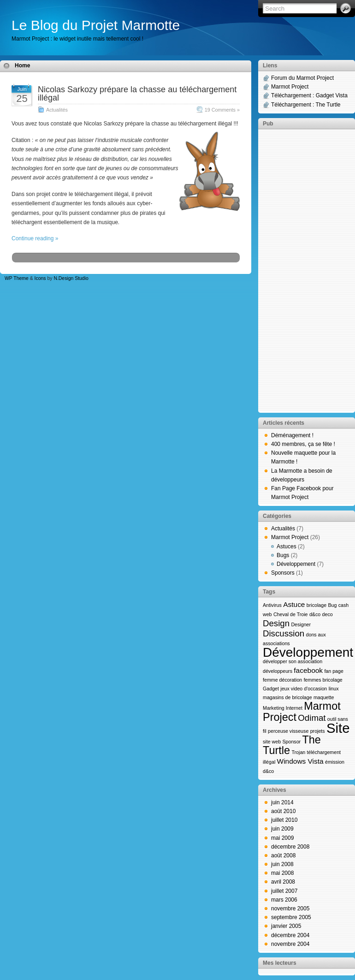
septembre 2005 (291, 917)
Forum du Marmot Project (302, 78)
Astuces (287, 546)
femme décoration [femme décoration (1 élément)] (282, 680)
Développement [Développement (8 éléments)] (308, 652)
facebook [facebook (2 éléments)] (308, 670)
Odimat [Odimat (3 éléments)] (312, 718)
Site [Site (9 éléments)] (338, 728)
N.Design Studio (71, 278)
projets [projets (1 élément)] (318, 731)
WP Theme (17, 278)
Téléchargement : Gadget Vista (309, 95)
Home (22, 65)
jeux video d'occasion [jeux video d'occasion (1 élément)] (304, 689)
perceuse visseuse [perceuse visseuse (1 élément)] (288, 731)
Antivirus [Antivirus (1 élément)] (272, 605)
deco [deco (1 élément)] (328, 614)
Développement (296, 564)
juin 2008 (282, 864)
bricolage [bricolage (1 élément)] (317, 605)
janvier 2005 (286, 926)
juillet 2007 (284, 891)
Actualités (57, 110)
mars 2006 (284, 900)
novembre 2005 (290, 909)
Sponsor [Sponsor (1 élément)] (291, 742)
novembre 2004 (290, 944)
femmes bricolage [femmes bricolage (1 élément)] (323, 680)
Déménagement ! (292, 435)
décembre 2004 (290, 935)
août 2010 (283, 811)
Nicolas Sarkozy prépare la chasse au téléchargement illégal (137, 94)
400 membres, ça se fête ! (303, 444)
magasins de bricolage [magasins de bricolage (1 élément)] (287, 697)
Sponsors (283, 573)
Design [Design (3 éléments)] (276, 623)
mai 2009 (282, 838)
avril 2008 (283, 882)
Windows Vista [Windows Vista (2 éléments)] (300, 761)
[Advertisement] (307, 270)
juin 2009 (282, 829)
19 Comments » (222, 110)
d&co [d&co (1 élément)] (315, 614)
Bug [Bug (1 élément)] (332, 605)
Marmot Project (290, 87)
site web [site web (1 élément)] (272, 742)
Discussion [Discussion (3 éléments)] (284, 633)
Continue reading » (35, 238)
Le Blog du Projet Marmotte (96, 25)
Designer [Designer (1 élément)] (301, 624)
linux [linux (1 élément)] (334, 689)
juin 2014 (282, 802)
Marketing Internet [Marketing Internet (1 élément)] (283, 708)
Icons (40, 278)
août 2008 (283, 855)
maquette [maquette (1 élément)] (324, 697)
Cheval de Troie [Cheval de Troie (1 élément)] (291, 614)
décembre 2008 (290, 847)
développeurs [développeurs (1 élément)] (278, 671)
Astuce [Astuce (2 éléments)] (294, 604)
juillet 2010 (284, 820)
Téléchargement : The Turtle (306, 105)
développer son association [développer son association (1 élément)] (293, 661)
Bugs (283, 555)
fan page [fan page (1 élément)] (334, 671)
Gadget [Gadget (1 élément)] (271, 689)
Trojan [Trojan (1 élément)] (298, 752)
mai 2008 (282, 873)
